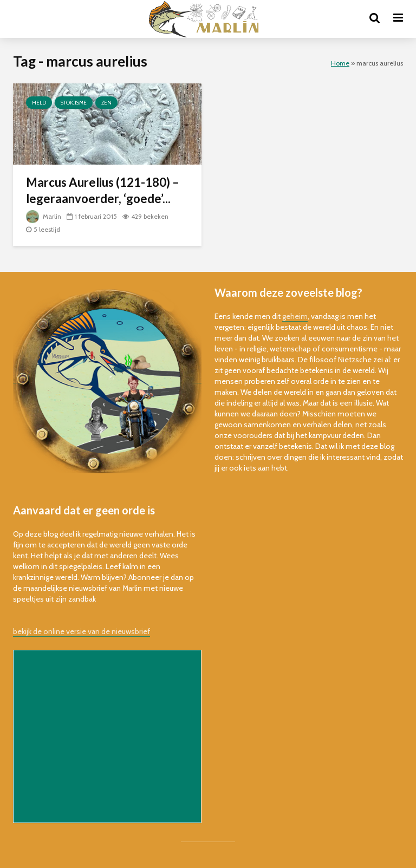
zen (106, 103)
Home (340, 63)
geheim (295, 316)
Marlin (44, 216)
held (39, 103)
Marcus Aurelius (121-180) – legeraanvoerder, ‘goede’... (103, 190)
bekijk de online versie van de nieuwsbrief (82, 631)
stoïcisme (74, 103)
